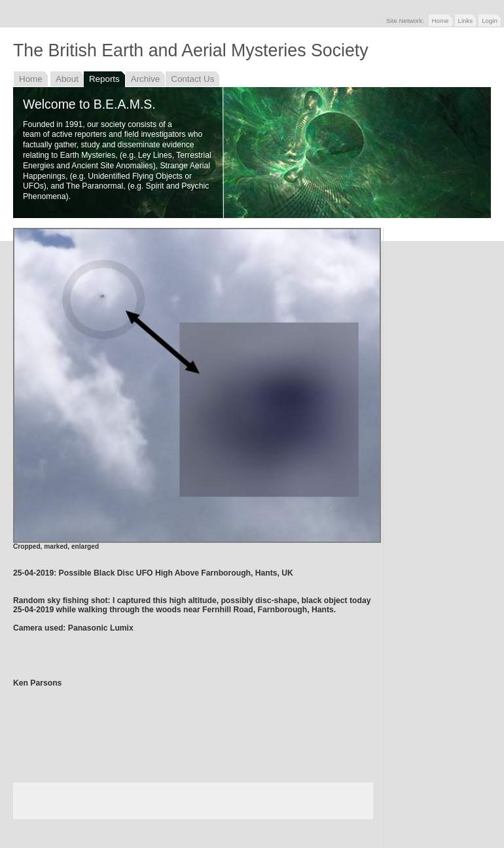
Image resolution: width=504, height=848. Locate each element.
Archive (146, 79)
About (67, 79)
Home (441, 21)
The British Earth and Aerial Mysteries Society (191, 50)
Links (466, 21)
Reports (104, 79)
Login (490, 21)
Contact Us (192, 79)
